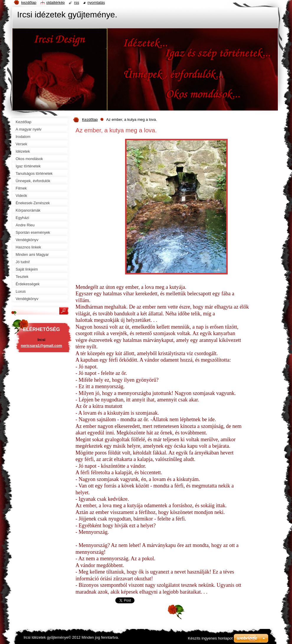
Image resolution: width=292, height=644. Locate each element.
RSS (77, 3)
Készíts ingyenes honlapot (210, 638)
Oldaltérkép (56, 3)
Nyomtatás (96, 3)
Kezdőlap (90, 120)
